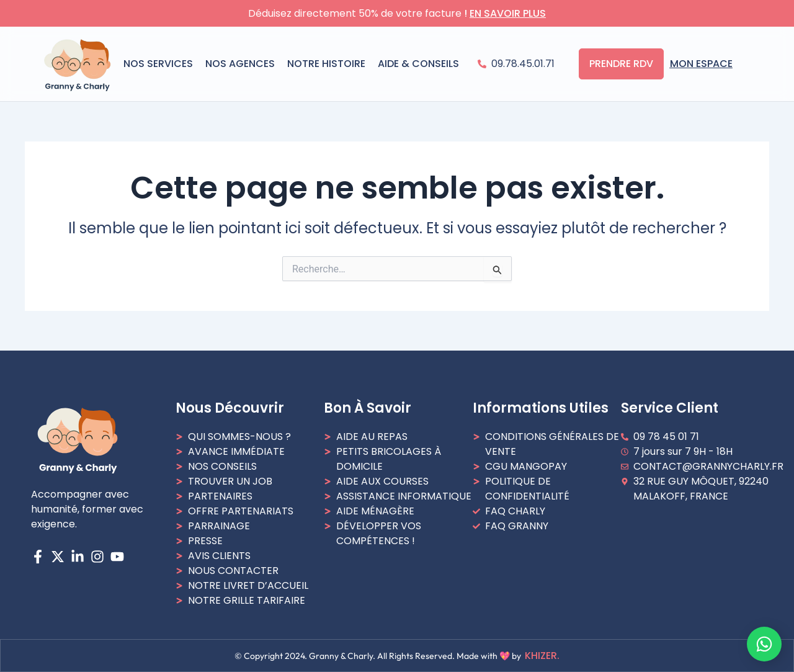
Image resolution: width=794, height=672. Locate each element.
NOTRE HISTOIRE (326, 64)
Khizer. (542, 656)
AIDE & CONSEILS (418, 64)
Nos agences (240, 64)
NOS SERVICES (158, 64)
